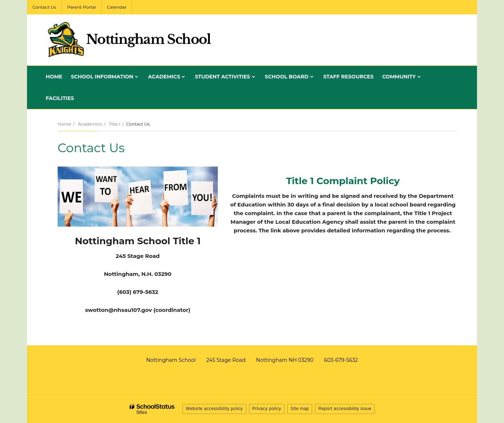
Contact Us (44, 7)
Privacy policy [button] (267, 409)
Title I (114, 124)
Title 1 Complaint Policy (343, 181)
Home (64, 124)
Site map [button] (300, 409)
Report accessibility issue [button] (345, 409)
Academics (90, 124)
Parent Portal (82, 7)
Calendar (117, 7)
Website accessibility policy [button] (214, 409)
